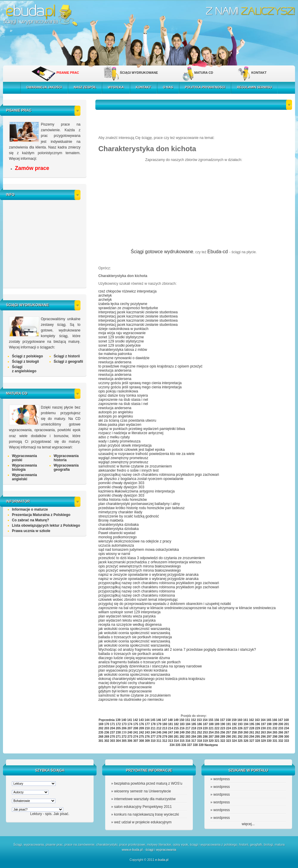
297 (269, 737)
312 (165, 741)
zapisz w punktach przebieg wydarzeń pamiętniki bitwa (142, 429)
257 (228, 732)
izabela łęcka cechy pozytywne (123, 304)
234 (287, 728)
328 (258, 741)
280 (171, 737)
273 (130, 737)
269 (107, 737)
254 (211, 732)
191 (228, 724)
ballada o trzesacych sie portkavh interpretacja (135, 637)
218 (194, 728)
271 (118, 737)
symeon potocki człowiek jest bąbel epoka (132, 450)
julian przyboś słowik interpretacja (125, 445)
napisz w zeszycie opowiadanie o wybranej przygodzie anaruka (148, 575)
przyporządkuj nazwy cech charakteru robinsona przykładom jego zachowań (159, 475)
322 (223, 741)
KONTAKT (259, 73)
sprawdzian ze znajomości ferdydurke (128, 308)
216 (182, 728)
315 (182, 741)
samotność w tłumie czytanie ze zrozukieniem (135, 695)
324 (234, 741)
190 (223, 724)
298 (275, 737)
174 (130, 724)
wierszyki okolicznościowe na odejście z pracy (135, 541)
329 (263, 741)
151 (188, 720)
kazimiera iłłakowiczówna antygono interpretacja (136, 491)
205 (118, 728)
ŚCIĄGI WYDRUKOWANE (139, 73)
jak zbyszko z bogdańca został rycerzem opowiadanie (141, 479)
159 (234, 720)
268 (101, 737)
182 (176, 724)
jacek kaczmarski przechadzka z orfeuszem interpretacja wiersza (150, 562)
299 (281, 737)
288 (217, 737)
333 (287, 741)
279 (165, 737)
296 (263, 737)
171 (112, 724)
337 (189, 745)
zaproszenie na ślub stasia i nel (123, 400)
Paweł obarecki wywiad (117, 533)
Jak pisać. (61, 814)
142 (135, 720)
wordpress (222, 779)
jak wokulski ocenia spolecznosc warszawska (134, 675)
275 (141, 737)
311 (159, 741)
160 (240, 720)
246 (165, 732)
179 (159, 724)
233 (281, 728)
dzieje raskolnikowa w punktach (123, 329)
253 (205, 732)
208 (136, 728)
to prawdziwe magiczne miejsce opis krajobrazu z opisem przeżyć (150, 366)
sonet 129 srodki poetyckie (119, 345)
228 (252, 728)
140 (124, 720)
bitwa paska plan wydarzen (120, 425)
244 (153, 732)
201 (287, 724)
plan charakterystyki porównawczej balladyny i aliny (139, 504)
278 (159, 737)
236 (107, 732)
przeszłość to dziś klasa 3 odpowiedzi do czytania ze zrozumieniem (152, 558)
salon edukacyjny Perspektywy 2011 (143, 807)
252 (200, 732)
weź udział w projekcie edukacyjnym (143, 822)
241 (136, 732)
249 (182, 732)
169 (101, 724)
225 (234, 728)
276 (147, 737)
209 (141, 728)
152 (194, 720)
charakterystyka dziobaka (118, 525)
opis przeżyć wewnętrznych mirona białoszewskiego (140, 566)
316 (188, 741)
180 (165, 724)
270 (112, 737)
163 (257, 720)
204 (112, 728)
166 (275, 720)
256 (223, 732)
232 (275, 728)
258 (234, 732)
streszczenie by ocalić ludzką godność (129, 516)
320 (211, 741)
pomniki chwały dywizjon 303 (121, 483)
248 (176, 732)
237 (112, 732)
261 (252, 732)
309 (147, 741)
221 (211, 728)
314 (176, 741)
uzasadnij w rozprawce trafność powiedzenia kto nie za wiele (146, 454)
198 (269, 724)
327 (252, 741)
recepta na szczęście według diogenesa (130, 625)
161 (246, 720)
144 (147, 720)
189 (217, 724)
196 (258, 724)
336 (184, 745)
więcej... (248, 824)
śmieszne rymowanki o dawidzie (124, 358)
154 (205, 720)
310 (153, 741)
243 (147, 732)
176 (141, 724)
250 (188, 732)
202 (101, 728)
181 (171, 724)
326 (246, 741)
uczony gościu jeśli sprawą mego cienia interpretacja (140, 383)
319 (205, 741)
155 (211, 720)
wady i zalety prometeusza (119, 441)
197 (263, 724)
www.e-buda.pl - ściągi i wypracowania (149, 850)
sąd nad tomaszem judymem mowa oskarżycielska (139, 550)
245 (159, 732)
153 (199, 720)
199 (275, 724)
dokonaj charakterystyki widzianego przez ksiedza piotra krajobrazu (152, 679)
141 (130, 720)
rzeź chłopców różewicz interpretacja (127, 291)
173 (124, 724)
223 (223, 728)
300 (287, 737)
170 (107, 724)
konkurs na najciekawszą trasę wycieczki (146, 814)
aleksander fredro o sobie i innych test (128, 470)
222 (217, 728)
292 (240, 737)
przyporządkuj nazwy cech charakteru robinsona (137, 591)
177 (147, 724)
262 (258, 732)
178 (153, 724)
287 (211, 737)
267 (287, 732)
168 (286, 720)
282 (182, 737)
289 (223, 737)
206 (124, 728)
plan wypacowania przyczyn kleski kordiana (133, 670)
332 (281, 741)
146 (159, 720)
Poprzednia (107, 720)
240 (130, 732)
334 (172, 745)
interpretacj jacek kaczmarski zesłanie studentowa (138, 312)
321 (217, 741)
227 (246, 728)
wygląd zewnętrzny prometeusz (123, 458)
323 (228, 741)
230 (263, 728)
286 (205, 737)
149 (176, 720)
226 (240, 728)
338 (195, 745)
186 (200, 724)
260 (246, 732)
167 (281, 720)
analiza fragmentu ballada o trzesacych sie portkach (139, 662)
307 (136, 741)
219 (200, 728)
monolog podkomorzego (118, 537)
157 (222, 720)
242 (141, 732)
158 (228, 720)
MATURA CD (204, 73)
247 (171, 732)
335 (178, 745)
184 (188, 724)
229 (258, 728)
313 (171, 741)
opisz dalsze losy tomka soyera (123, 395)
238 (118, 732)
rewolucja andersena (115, 362)
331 (275, 741)
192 (234, 724)
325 (240, 741)
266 (281, 732)
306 (130, 741)
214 (171, 728)
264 (269, 732)
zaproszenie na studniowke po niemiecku (131, 700)
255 (217, 732)
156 (217, 720)
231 (269, 728)
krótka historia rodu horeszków (123, 500)
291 (234, 737)
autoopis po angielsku (116, 412)
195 (252, 724)
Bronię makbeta (111, 520)
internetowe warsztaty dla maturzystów (145, 799)
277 (153, 737)
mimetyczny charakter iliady (120, 512)
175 (136, 724)
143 (141, 720)
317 (194, 741)
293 (246, 737)
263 (263, 732)
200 (281, 724)
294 (252, 737)
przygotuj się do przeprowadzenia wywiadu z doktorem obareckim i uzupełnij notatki (165, 604)
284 (194, 737)
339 (201, 745)
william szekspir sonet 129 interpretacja (129, 612)
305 (124, 741)
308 (141, 741)
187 (205, 724)
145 (153, 720)
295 (258, 737)
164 (263, 720)
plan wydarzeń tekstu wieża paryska (127, 616)
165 (269, 720)
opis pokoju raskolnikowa (118, 391)
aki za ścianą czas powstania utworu (127, 420)
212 (159, 728)
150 (182, 720)
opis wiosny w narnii (114, 554)
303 (112, 741)
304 (118, 741)
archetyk (105, 295)
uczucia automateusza (116, 545)
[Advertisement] (46, 243)
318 (200, 741)
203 (107, 728)
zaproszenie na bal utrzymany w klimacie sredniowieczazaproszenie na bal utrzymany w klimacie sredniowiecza (187, 608)
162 (251, 720)
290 (228, 737)
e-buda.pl (162, 860)
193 (240, 724)
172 (118, 724)
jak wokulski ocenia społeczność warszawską (134, 629)
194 (246, 724)
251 (194, 732)
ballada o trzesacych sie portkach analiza (131, 654)
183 (182, 724)
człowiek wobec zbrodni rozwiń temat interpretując (138, 600)
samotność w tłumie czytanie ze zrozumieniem (135, 466)
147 (164, 720)
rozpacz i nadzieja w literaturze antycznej (131, 433)
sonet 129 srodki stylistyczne (121, 337)
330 (269, 741)
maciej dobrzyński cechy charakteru (127, 683)
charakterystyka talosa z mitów (123, 350)
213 (165, 728)
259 (240, 732)
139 (118, 720)
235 (101, 732)
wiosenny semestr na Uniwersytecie (143, 791)
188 (211, 724)
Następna (211, 745)
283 (188, 737)
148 (170, 720)
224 (228, 728)
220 (205, 728)
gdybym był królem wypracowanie (125, 687)
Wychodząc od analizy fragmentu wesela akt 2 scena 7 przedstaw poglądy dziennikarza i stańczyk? (177, 650)
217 (188, 728)
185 (194, 724)
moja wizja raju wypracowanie (122, 333)
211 (153, 728)
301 (101, 741)
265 (275, 732)
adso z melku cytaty (114, 437)
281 (176, 737)
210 (147, 728)
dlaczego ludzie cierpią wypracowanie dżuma (134, 658)
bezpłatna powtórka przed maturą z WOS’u (148, 783)
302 (107, 741)
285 (200, 737)
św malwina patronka (115, 354)
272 (124, 737)
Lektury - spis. (41, 814)
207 (130, 728)
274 (136, 737)
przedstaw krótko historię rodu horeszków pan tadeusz (141, 508)
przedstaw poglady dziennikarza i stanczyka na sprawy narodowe (150, 666)
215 (176, 728)
